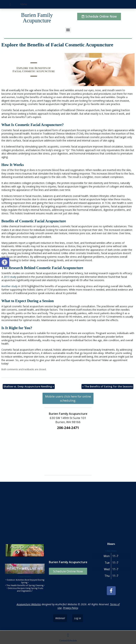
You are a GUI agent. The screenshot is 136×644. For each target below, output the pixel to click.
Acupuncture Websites (29, 604)
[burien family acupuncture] (68, 511)
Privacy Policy (70, 608)
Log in (78, 618)
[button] (5, 262)
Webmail (60, 618)
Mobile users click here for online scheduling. (68, 398)
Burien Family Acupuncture (37, 18)
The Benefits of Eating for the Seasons (107, 386)
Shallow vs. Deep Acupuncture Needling (29, 386)
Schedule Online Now (68, 571)
